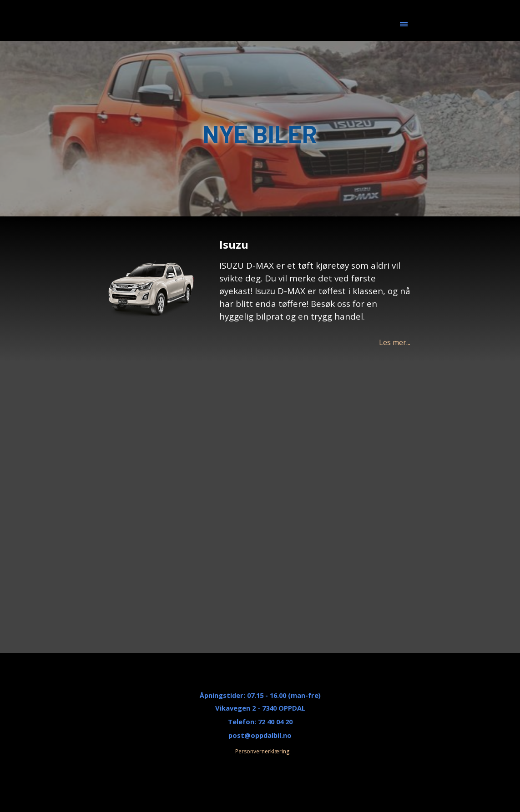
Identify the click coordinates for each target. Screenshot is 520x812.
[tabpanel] (315, 292)
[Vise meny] (404, 24)
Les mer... (395, 342)
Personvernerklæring (262, 751)
